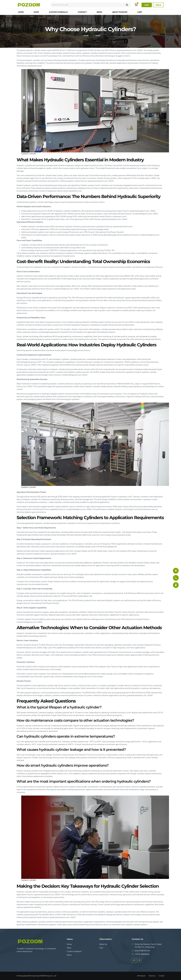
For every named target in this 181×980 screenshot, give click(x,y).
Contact (82, 12)
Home (21, 12)
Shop (36, 12)
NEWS (99, 12)
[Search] (127, 5)
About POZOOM (120, 12)
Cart (140, 12)
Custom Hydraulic (58, 12)
